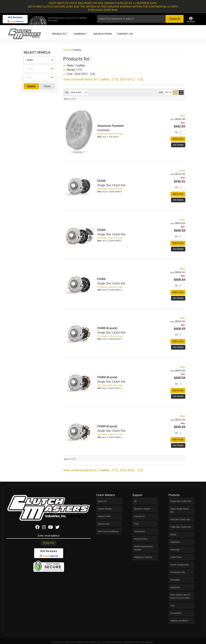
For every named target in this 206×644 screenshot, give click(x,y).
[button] (140, 19)
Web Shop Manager (144, 642)
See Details (178, 145)
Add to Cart (178, 139)
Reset (47, 86)
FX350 (101, 279)
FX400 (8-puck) (107, 377)
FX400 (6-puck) (107, 328)
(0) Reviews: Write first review (110, 134)
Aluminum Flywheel (110, 126)
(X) (65, 66)
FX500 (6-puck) (107, 426)
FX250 (101, 230)
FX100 (101, 181)
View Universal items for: (103, 79)
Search (31, 86)
